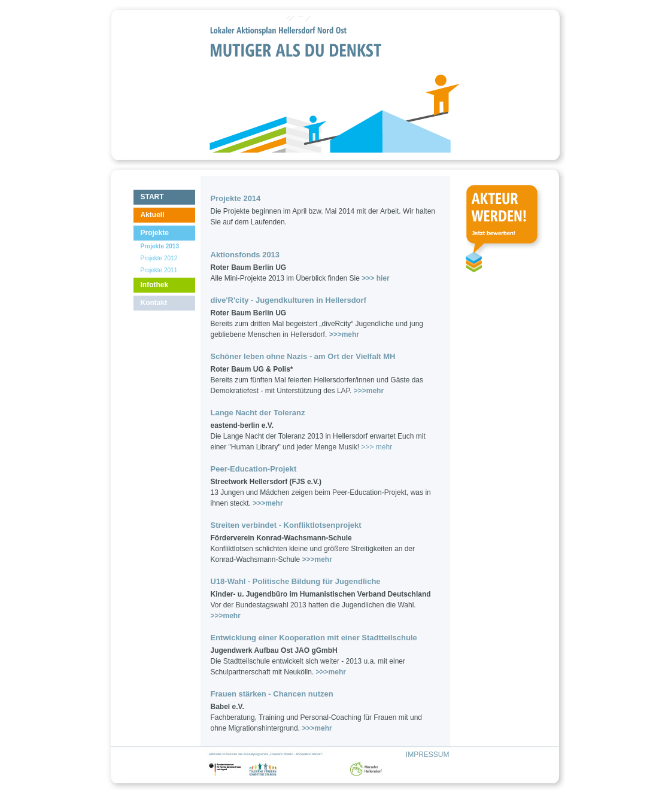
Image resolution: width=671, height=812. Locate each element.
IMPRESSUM (428, 755)
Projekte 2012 (159, 258)
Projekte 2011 (159, 270)
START (152, 197)
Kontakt (154, 303)
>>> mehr (377, 447)
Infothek (155, 285)
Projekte (155, 233)
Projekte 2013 (160, 246)
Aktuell (153, 215)
